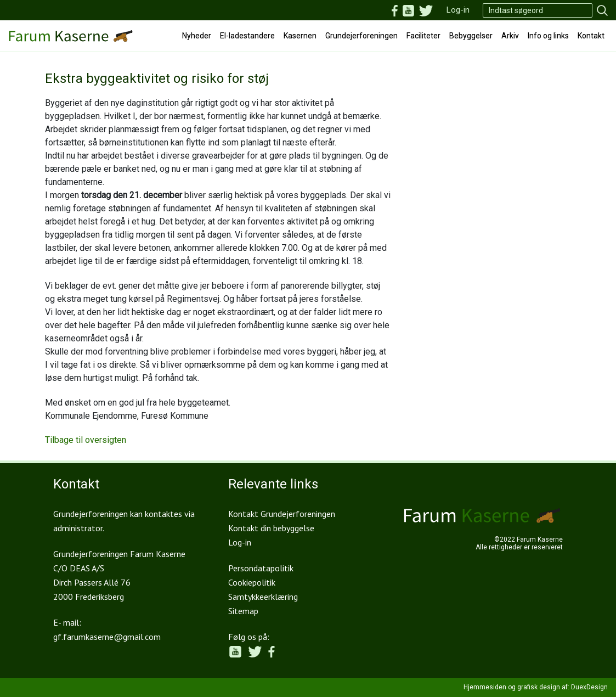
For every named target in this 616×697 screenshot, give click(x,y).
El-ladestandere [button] (247, 36)
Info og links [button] (548, 36)
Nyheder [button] (197, 36)
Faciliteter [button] (423, 36)
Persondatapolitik (261, 568)
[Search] (538, 10)
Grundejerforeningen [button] (361, 36)
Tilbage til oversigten (86, 440)
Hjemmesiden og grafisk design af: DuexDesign (536, 687)
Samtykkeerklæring (263, 597)
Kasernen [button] (300, 36)
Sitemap (243, 611)
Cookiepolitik (252, 582)
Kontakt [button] (591, 36)
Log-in (458, 10)
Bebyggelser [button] (471, 36)
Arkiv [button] (510, 36)
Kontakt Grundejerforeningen (282, 514)
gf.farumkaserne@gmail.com (107, 637)
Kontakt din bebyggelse (271, 528)
